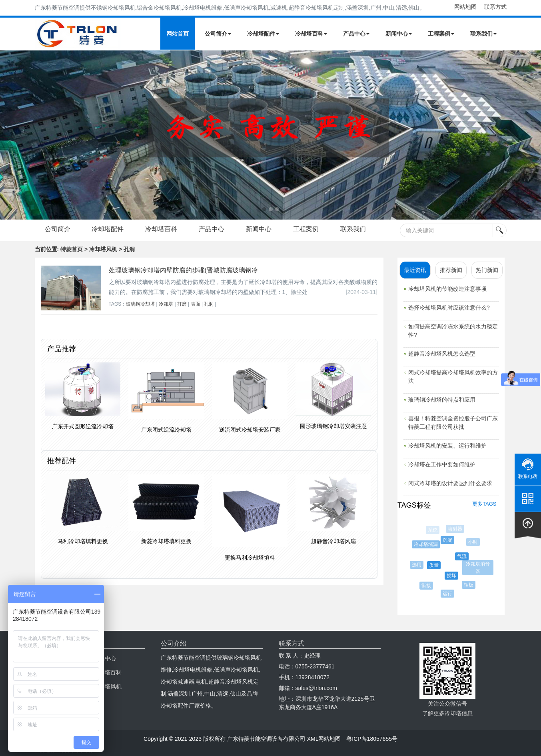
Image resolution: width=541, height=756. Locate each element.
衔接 (427, 586)
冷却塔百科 (311, 34)
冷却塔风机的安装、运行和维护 (447, 446)
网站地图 (465, 7)
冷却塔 (166, 304)
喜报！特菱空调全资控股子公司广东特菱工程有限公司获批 (453, 423)
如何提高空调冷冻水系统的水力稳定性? (453, 331)
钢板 (470, 585)
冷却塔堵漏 (427, 544)
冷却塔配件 (263, 34)
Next (8, 135)
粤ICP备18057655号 (372, 739)
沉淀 (449, 540)
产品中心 (356, 34)
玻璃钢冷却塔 (140, 304)
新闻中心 (399, 34)
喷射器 (455, 529)
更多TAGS (484, 504)
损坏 (453, 576)
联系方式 (495, 7)
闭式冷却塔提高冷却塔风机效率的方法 (453, 377)
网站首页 (178, 34)
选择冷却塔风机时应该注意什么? (449, 308)
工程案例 (441, 34)
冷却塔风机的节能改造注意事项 (447, 289)
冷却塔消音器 (478, 568)
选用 (418, 565)
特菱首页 (72, 249)
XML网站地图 (324, 739)
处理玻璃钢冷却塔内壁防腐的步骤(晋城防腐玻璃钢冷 (183, 270)
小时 (474, 542)
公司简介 (218, 34)
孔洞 (209, 304)
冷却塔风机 (108, 686)
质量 (435, 565)
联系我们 (483, 34)
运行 (449, 594)
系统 (433, 530)
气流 (463, 556)
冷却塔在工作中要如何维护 (442, 464)
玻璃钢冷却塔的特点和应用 (442, 400)
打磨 (182, 304)
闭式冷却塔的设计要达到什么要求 (450, 483)
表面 (196, 304)
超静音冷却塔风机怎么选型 (442, 354)
